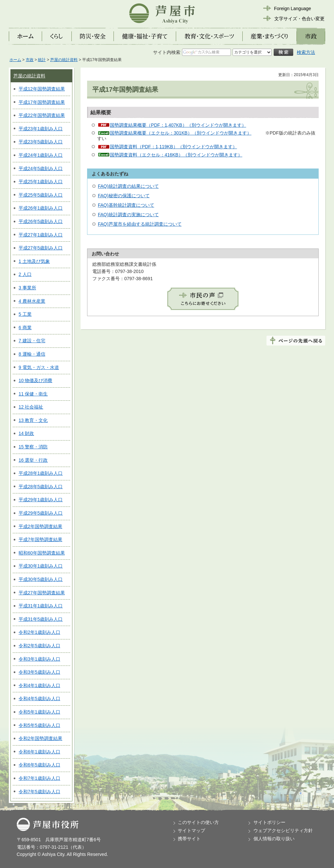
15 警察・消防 (33, 447)
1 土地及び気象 (34, 261)
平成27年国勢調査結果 (42, 593)
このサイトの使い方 (198, 822)
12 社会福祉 (31, 407)
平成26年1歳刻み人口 (41, 208)
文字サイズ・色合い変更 (299, 19)
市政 (30, 60)
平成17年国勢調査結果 (42, 102)
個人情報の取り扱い (274, 839)
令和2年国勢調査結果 (40, 738)
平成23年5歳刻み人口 (41, 142)
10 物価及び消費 (35, 380)
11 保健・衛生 (33, 394)
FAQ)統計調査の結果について (128, 186)
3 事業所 (27, 288)
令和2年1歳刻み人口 (39, 632)
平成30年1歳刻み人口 (41, 566)
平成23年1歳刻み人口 (41, 129)
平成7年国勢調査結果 (40, 539)
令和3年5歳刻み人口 (39, 672)
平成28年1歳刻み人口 (41, 473)
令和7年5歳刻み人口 (39, 792)
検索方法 (306, 52)
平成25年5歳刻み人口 (41, 195)
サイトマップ (191, 830)
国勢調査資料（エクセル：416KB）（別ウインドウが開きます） (176, 155)
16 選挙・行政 (33, 460)
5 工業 (25, 314)
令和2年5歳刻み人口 (39, 646)
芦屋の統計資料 (64, 60)
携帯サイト (189, 839)
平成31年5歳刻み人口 (41, 619)
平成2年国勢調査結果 (40, 526)
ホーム (15, 60)
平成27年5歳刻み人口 (41, 248)
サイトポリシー (269, 822)
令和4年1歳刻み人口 (39, 685)
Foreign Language (293, 8)
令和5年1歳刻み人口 (39, 712)
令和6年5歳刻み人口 (39, 765)
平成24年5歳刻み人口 (41, 169)
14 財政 (26, 433)
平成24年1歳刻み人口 (41, 155)
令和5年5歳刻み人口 (39, 725)
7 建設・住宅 (32, 341)
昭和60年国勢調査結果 (42, 553)
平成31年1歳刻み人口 (41, 606)
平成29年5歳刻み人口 (41, 513)
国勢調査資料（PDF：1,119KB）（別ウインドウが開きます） (174, 147)
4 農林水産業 (32, 301)
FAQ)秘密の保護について (124, 196)
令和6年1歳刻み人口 (39, 752)
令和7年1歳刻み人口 (39, 778)
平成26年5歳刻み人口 (41, 221)
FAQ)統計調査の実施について (128, 215)
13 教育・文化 (33, 420)
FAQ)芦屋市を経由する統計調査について (140, 224)
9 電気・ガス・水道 (39, 367)
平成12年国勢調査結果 (42, 89)
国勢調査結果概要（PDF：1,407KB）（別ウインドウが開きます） (178, 125)
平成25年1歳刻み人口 (41, 182)
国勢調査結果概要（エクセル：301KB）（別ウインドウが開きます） (181, 133)
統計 (42, 60)
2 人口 (25, 274)
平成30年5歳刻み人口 (41, 579)
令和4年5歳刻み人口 (39, 699)
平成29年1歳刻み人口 (41, 500)
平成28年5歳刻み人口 (41, 487)
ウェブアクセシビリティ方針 (283, 830)
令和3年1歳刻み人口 (39, 659)
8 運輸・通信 (32, 354)
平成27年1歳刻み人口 (41, 235)
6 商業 (25, 328)
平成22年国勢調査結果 (42, 115)
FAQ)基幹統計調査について (126, 205)
